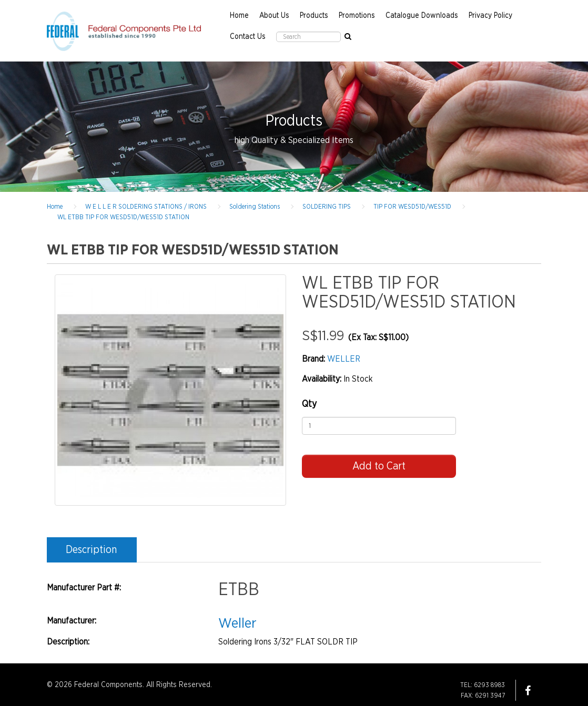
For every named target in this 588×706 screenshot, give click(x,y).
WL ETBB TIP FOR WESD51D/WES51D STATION (123, 217)
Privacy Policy (490, 16)
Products (314, 16)
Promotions (357, 16)
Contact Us (248, 37)
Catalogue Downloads (422, 16)
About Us (274, 16)
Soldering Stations (255, 207)
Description (91, 550)
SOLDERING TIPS (327, 207)
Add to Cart (379, 466)
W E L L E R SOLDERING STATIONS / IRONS (146, 207)
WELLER (344, 359)
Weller (237, 623)
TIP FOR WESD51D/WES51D (412, 207)
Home (239, 16)
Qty (309, 404)
